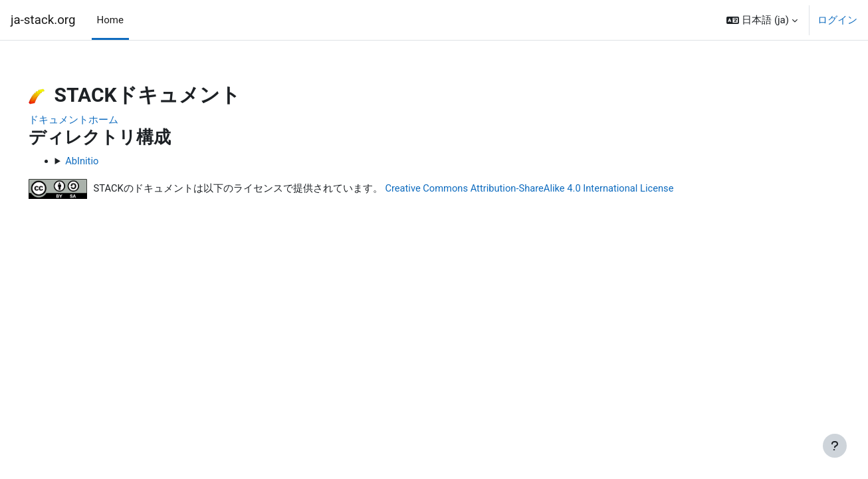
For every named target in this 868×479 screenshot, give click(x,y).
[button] (762, 20)
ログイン (837, 20)
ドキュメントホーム (92, 120)
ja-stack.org (43, 20)
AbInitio (101, 161)
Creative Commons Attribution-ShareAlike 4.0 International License (552, 189)
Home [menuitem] (110, 20)
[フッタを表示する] (835, 446)
